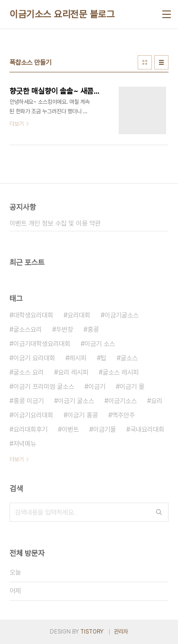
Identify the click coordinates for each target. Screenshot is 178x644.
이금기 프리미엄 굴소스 (44, 386)
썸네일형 (145, 62)
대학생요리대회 (33, 315)
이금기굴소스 (122, 315)
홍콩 (93, 329)
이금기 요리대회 (34, 358)
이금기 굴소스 (76, 401)
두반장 (65, 329)
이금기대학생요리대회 (42, 344)
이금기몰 (104, 429)
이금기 (97, 386)
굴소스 (129, 358)
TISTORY (92, 632)
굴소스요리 (28, 329)
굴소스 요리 (28, 372)
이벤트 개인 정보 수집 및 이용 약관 (55, 223)
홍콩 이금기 (28, 401)
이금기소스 (122, 401)
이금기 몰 (132, 386)
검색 (159, 512)
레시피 (78, 358)
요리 (157, 401)
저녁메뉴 (25, 444)
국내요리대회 (147, 429)
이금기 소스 (100, 344)
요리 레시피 (73, 372)
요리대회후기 (30, 429)
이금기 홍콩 (83, 415)
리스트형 (161, 62)
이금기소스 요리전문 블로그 (62, 14)
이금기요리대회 (33, 415)
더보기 (17, 459)
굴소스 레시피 (121, 372)
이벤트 (70, 429)
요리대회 (79, 315)
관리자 (121, 632)
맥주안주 (123, 415)
